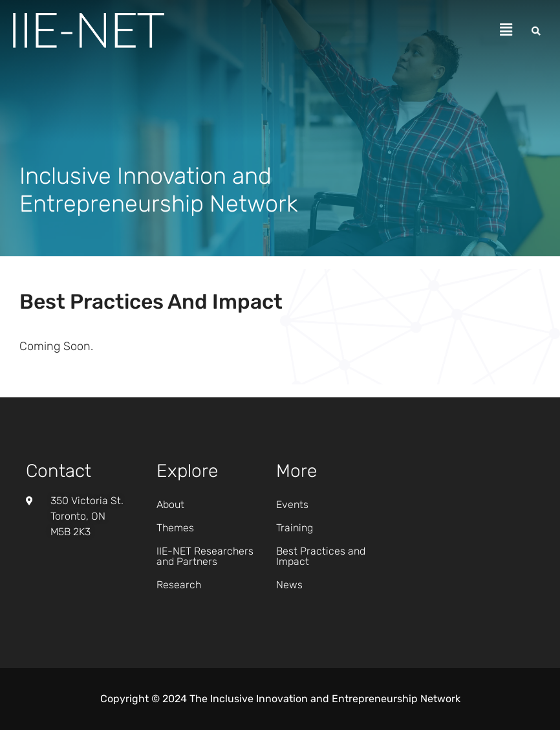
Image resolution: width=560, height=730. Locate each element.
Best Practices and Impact (321, 556)
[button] (506, 30)
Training (295, 528)
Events (292, 504)
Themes (175, 528)
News (289, 585)
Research (179, 585)
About (170, 504)
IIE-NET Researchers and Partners (205, 556)
